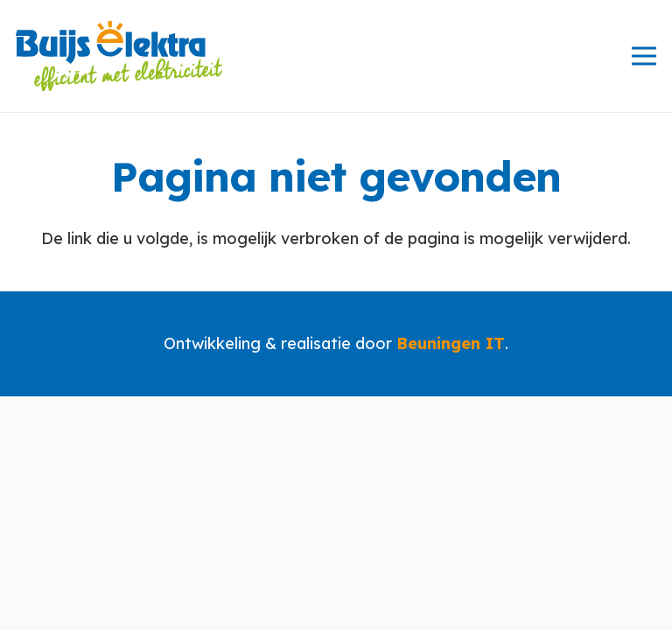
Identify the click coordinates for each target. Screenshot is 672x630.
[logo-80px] (119, 56)
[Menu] (644, 56)
